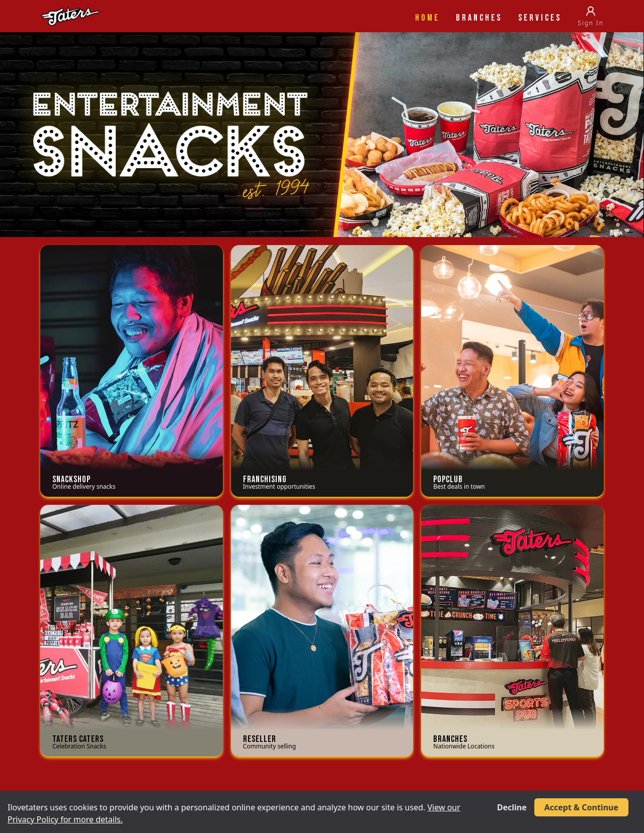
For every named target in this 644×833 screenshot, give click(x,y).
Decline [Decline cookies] (512, 807)
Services (540, 18)
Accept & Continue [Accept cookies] (581, 807)
